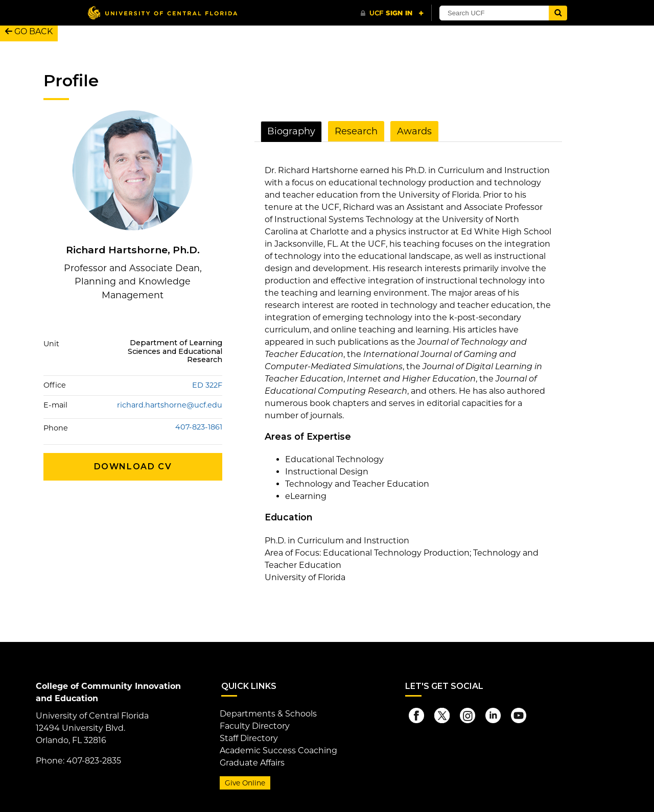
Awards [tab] (414, 131)
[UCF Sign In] (392, 13)
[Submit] (558, 13)
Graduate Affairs (252, 763)
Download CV (133, 467)
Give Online (245, 783)
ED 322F (207, 385)
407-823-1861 (199, 427)
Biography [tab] (291, 131)
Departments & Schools (268, 714)
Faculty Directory (255, 726)
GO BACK (29, 31)
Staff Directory (249, 738)
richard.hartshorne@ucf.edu (170, 405)
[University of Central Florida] (162, 13)
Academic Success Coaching (278, 750)
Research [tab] (356, 131)
